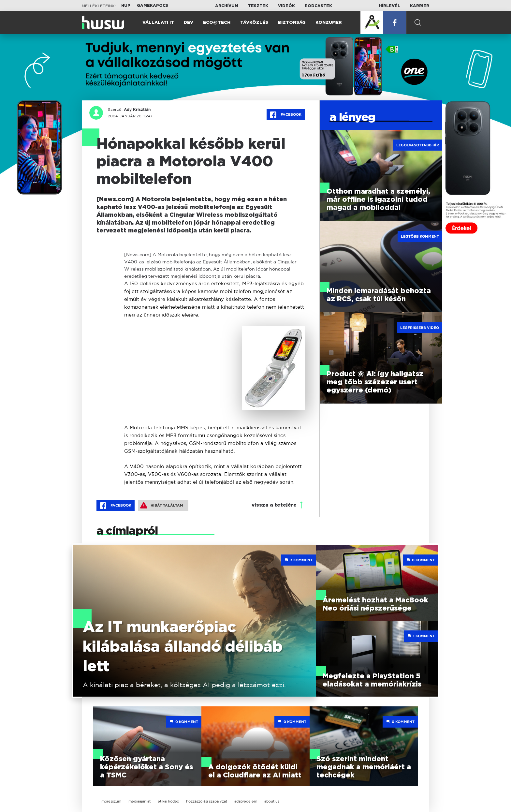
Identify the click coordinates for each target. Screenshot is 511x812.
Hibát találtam (162, 505)
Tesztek (258, 6)
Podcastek (318, 6)
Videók (286, 6)
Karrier (420, 6)
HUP (126, 6)
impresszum (111, 801)
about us (272, 801)
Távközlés (254, 23)
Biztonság (292, 23)
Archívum (227, 6)
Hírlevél (390, 6)
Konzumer (329, 23)
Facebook (286, 115)
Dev (189, 23)
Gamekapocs (153, 6)
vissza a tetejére (274, 505)
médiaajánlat (139, 801)
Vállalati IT (158, 23)
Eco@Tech (217, 23)
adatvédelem (246, 801)
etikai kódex (168, 801)
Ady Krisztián (137, 110)
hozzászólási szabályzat (207, 801)
